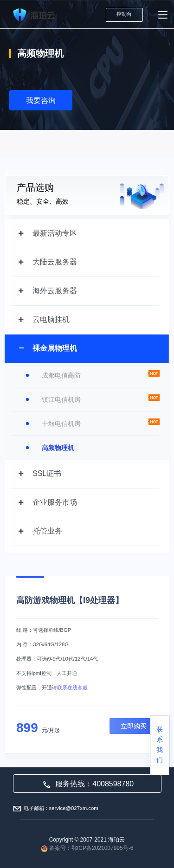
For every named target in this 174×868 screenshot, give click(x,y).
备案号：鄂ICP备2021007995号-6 (91, 848)
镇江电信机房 (61, 399)
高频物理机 (58, 448)
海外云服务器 (55, 291)
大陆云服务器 (55, 262)
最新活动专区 (55, 233)
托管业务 (47, 531)
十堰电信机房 (61, 424)
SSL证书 (47, 473)
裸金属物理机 (55, 348)
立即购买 (134, 726)
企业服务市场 (55, 502)
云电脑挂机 (51, 319)
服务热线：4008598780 (88, 784)
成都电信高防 (61, 375)
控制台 (124, 14)
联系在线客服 (72, 688)
